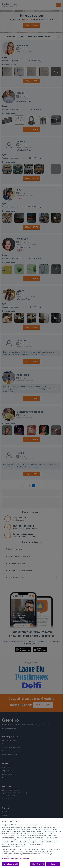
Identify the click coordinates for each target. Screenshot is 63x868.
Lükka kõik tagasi (38, 864)
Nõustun (53, 864)
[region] (31, 843)
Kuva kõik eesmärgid (10, 864)
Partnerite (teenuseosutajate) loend (16, 859)
